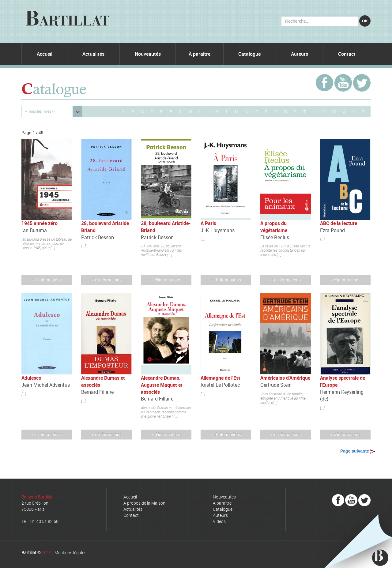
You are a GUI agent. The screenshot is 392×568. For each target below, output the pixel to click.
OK (365, 21)
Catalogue (249, 54)
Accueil (45, 54)
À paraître (200, 54)
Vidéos (219, 521)
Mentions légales (70, 553)
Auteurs (300, 54)
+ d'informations (47, 280)
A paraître (222, 503)
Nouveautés (148, 54)
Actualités (93, 54)
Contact (347, 54)
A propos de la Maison (144, 503)
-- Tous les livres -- (40, 111)
